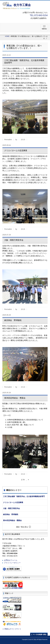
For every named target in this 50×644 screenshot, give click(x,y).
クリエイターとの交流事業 (13, 502)
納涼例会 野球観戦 (11, 514)
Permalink (8, 140)
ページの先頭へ (39, 634)
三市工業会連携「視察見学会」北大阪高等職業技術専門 (24, 496)
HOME (7, 36)
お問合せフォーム (11, 560)
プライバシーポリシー (12, 563)
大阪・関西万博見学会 (11, 508)
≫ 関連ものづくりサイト (12, 629)
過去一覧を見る (22, 527)
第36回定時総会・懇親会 (12, 520)
